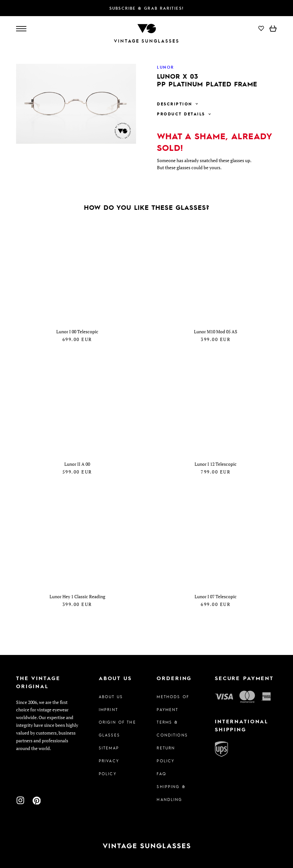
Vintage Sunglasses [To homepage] (147, 41)
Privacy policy (109, 767)
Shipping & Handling (171, 793)
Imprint (108, 709)
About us (111, 697)
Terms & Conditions (172, 728)
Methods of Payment (173, 703)
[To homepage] (147, 28)
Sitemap (109, 748)
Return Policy (166, 754)
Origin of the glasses (117, 728)
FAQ (161, 774)
